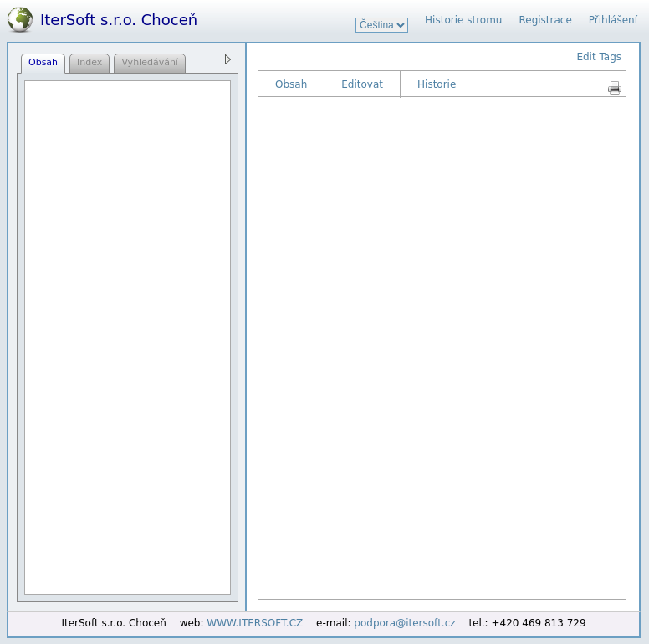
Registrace (545, 20)
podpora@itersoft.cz (404, 623)
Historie (437, 84)
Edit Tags (599, 57)
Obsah (291, 84)
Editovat (362, 84)
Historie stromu (463, 20)
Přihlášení (613, 20)
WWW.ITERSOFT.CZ (255, 623)
